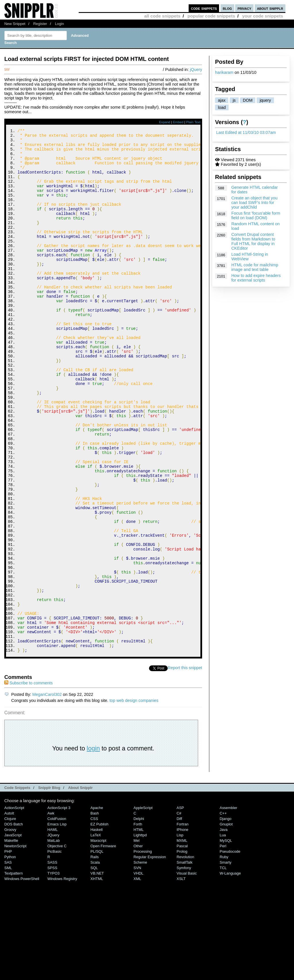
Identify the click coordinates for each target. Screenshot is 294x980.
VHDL (139, 972)
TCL (223, 966)
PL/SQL (97, 950)
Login (59, 24)
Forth (138, 922)
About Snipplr (80, 886)
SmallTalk (184, 961)
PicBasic (55, 950)
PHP (8, 950)
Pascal (182, 944)
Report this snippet (185, 766)
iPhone (182, 928)
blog (227, 8)
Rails (95, 955)
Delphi (139, 917)
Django (226, 917)
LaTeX (96, 933)
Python (10, 955)
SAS (8, 961)
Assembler (228, 906)
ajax (222, 100)
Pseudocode (230, 950)
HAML (53, 928)
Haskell (96, 928)
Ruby (224, 955)
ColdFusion (57, 917)
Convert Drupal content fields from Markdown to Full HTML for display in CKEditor (253, 241)
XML (137, 977)
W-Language (230, 972)
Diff (179, 917)
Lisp (180, 933)
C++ (223, 911)
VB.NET (97, 972)
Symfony (184, 966)
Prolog (182, 950)
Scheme (140, 961)
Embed (178, 122)
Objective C (57, 944)
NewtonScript (15, 944)
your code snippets (263, 16)
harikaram (224, 72)
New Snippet (15, 24)
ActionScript (14, 906)
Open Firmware (103, 944)
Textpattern (13, 972)
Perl (223, 944)
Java (224, 928)
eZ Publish (99, 922)
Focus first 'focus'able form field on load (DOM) (256, 215)
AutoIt (9, 911)
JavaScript (13, 933)
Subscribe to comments (28, 781)
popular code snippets (211, 16)
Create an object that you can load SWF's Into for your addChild (255, 203)
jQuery (196, 70)
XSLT (181, 977)
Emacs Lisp (57, 922)
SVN (137, 966)
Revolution (185, 955)
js (234, 100)
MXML (182, 939)
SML (8, 966)
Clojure (10, 917)
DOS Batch (14, 922)
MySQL (226, 939)
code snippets (204, 8)
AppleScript (143, 906)
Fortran (183, 922)
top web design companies (134, 799)
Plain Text (193, 122)
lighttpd (140, 933)
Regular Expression (150, 955)
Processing (143, 950)
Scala (95, 961)
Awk (51, 911)
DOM (248, 100)
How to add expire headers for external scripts (256, 278)
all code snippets (162, 16)
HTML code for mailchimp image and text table (255, 267)
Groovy (10, 928)
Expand (165, 122)
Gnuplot (226, 922)
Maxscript (98, 939)
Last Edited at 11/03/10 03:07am (246, 132)
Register (40, 24)
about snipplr (270, 8)
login (93, 847)
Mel (137, 939)
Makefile (11, 939)
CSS (94, 917)
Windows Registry (62, 977)
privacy (244, 8)
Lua (223, 933)
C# (179, 911)
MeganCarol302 (47, 793)
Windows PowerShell (22, 977)
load (222, 107)
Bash (95, 911)
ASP (180, 906)
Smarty (226, 961)
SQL (94, 966)
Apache (97, 906)
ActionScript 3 (59, 906)
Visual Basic (187, 972)
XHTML (97, 977)
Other (138, 944)
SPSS (52, 966)
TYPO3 (53, 972)
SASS (52, 961)
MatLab (54, 939)
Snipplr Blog (49, 886)
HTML (139, 928)
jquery (265, 100)
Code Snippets (17, 886)
